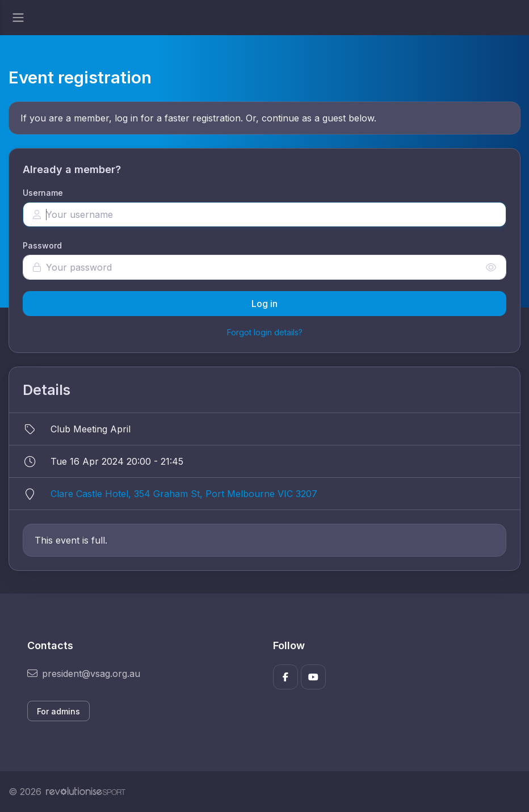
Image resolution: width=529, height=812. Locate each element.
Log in (264, 304)
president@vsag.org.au (84, 674)
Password (42, 245)
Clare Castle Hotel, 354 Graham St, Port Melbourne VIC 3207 (184, 494)
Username (43, 193)
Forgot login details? (265, 332)
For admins (58, 711)
